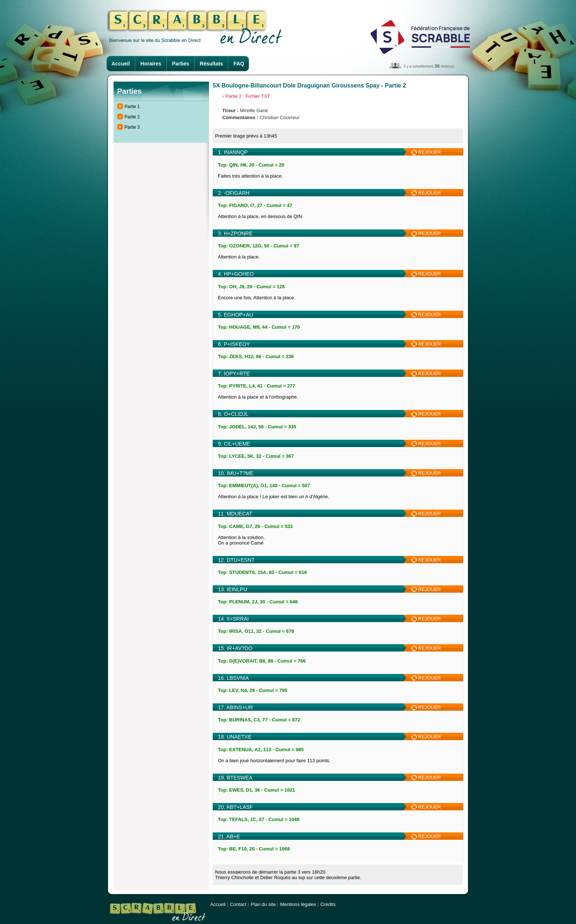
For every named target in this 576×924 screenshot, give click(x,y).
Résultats (211, 64)
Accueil (121, 64)
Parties (181, 64)
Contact (238, 904)
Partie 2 (132, 117)
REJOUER (426, 152)
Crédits (328, 904)
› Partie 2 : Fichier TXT (246, 96)
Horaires (151, 64)
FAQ (239, 64)
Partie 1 (132, 107)
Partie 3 (132, 127)
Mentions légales (298, 904)
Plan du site (263, 904)
